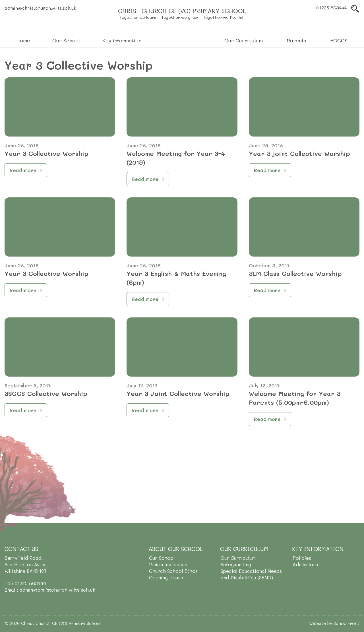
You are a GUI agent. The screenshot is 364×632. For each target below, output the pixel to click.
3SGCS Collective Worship (46, 394)
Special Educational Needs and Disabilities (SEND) (251, 574)
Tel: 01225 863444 (25, 583)
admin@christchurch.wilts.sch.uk (40, 8)
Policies (302, 558)
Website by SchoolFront (334, 623)
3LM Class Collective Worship (295, 273)
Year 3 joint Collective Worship (299, 153)
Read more (23, 170)
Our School (162, 558)
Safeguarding (236, 564)
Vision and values (169, 564)
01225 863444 (331, 8)
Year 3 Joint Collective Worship (178, 394)
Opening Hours (166, 577)
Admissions (305, 564)
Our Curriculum (238, 558)
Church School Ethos (173, 571)
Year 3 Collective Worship (46, 153)
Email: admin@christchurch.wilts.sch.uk (50, 590)
